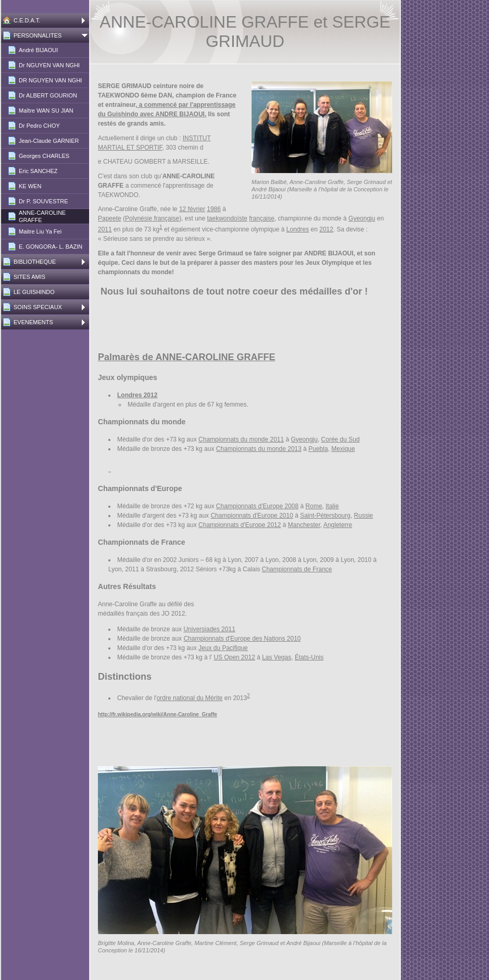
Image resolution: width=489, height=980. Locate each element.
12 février (192, 209)
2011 (105, 229)
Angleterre (338, 525)
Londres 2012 (137, 395)
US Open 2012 (234, 657)
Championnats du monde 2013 (259, 449)
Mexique (343, 449)
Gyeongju (362, 218)
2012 (326, 229)
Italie (332, 506)
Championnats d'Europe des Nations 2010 (242, 639)
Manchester (304, 525)
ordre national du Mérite (190, 698)
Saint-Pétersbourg (325, 516)
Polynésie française (152, 218)
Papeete (110, 218)
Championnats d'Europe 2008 (257, 506)
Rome (314, 506)
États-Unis (309, 657)
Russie (364, 516)
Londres (298, 229)
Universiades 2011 (209, 629)
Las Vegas (277, 657)
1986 (214, 209)
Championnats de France (297, 569)
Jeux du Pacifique (223, 648)
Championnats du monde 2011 (241, 439)
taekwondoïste (227, 218)
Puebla (318, 449)
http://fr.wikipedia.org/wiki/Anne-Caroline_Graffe (158, 714)
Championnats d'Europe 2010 (252, 516)
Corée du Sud (341, 439)
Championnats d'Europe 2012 (240, 525)
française (262, 218)
